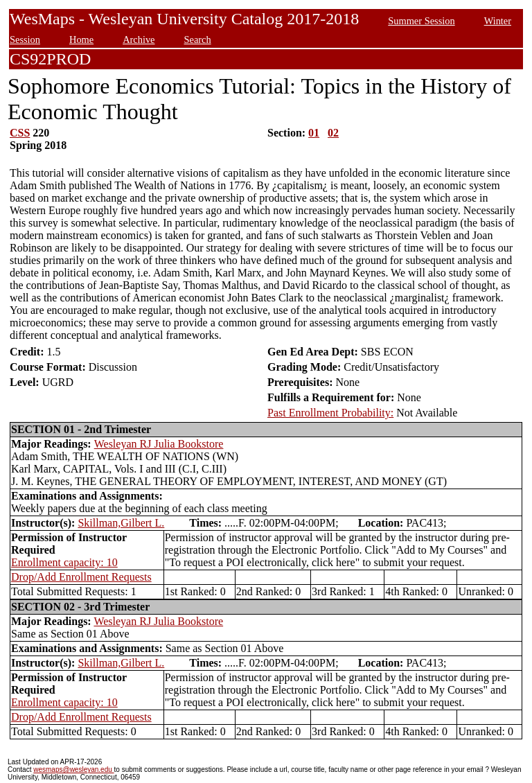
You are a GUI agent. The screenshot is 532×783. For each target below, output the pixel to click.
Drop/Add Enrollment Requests (81, 577)
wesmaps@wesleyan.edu (73, 769)
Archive (139, 39)
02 (333, 133)
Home (81, 39)
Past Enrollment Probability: (330, 413)
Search (198, 39)
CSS (20, 133)
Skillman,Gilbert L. (121, 523)
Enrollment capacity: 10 (64, 562)
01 (314, 133)
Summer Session (421, 21)
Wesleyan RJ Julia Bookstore (159, 444)
